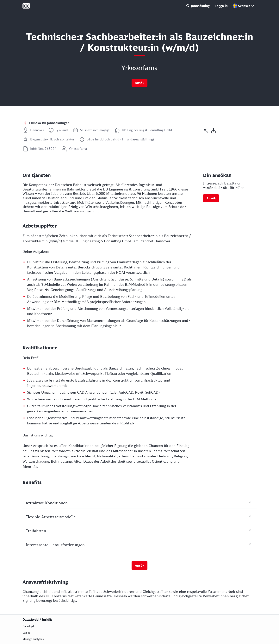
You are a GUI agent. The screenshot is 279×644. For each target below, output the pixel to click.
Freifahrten (141, 535)
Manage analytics (33, 639)
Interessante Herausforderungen (141, 549)
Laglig (26, 632)
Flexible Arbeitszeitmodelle (141, 521)
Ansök (140, 83)
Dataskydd (29, 626)
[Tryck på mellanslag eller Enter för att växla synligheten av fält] (139, 506)
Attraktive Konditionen (141, 507)
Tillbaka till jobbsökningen (49, 123)
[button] (206, 135)
